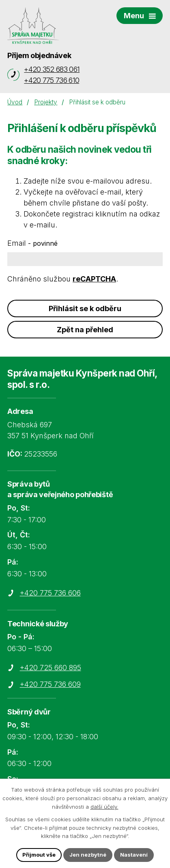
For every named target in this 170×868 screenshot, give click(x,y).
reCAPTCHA (94, 279)
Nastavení (134, 855)
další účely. (104, 807)
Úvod (15, 102)
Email (32, 243)
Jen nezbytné (88, 855)
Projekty (46, 102)
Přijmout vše (39, 855)
